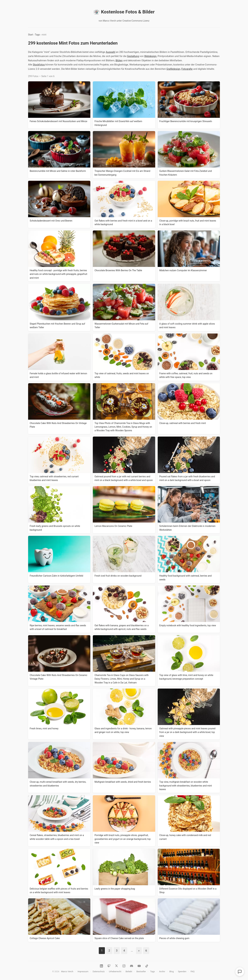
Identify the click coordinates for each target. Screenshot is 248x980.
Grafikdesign (173, 69)
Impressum (83, 971)
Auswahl (111, 52)
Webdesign (150, 56)
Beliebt (129, 971)
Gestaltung (133, 56)
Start (31, 35)
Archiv (162, 971)
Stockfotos (39, 65)
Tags (37, 35)
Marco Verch (67, 971)
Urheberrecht (115, 971)
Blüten (119, 60)
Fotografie (187, 69)
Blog (172, 971)
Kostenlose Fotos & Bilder (124, 12)
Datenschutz (99, 971)
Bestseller (141, 971)
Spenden (182, 971)
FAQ (192, 971)
